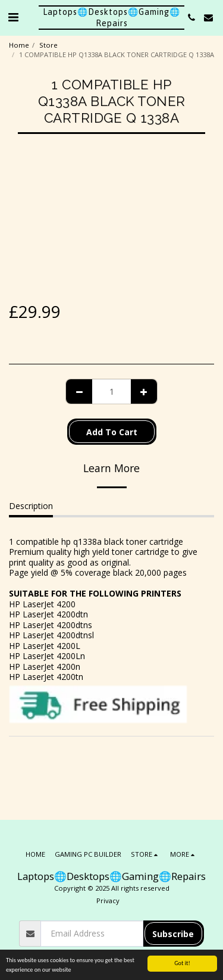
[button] (13, 17)
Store (48, 45)
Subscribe (173, 934)
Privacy (108, 901)
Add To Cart (112, 432)
